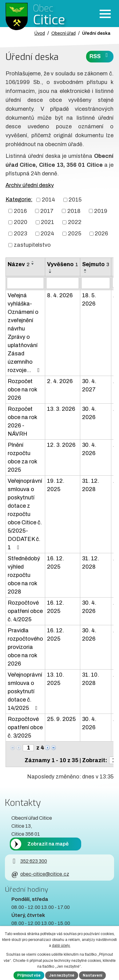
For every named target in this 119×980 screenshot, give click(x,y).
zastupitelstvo (32, 245)
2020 (21, 222)
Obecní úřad (63, 33)
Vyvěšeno (63, 264)
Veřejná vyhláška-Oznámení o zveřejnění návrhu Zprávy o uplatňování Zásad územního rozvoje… (25, 333)
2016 (20, 211)
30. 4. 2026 (89, 413)
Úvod (40, 33)
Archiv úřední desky (30, 185)
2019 (101, 211)
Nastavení (92, 975)
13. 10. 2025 (56, 679)
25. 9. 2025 (61, 719)
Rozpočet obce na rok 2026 (22, 390)
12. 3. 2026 (61, 445)
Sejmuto (96, 264)
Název (19, 264)
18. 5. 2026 (89, 300)
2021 (48, 222)
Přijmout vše (29, 975)
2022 (75, 222)
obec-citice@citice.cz (40, 874)
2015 (75, 200)
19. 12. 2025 (56, 485)
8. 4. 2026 (60, 295)
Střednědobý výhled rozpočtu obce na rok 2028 (24, 575)
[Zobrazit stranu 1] (28, 748)
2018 (74, 211)
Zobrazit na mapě (48, 844)
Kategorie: (19, 199)
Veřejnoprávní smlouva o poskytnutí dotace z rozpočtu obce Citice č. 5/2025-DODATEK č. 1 (25, 514)
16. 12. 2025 (56, 563)
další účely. (61, 946)
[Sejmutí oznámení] (96, 283)
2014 (48, 200)
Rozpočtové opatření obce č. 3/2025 (25, 727)
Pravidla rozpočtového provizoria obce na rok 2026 (25, 647)
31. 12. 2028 (91, 485)
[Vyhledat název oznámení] (25, 283)
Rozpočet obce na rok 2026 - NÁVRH (22, 421)
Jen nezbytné (62, 975)
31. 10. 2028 (91, 679)
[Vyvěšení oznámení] (63, 283)
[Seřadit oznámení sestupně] (33, 264)
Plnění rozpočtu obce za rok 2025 (22, 457)
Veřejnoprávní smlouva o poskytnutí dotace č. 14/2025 (25, 691)
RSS (100, 56)
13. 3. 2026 (61, 409)
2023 (20, 234)
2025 (75, 234)
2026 (101, 234)
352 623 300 (29, 861)
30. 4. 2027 (89, 385)
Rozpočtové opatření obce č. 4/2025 (25, 611)
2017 (47, 211)
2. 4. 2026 (60, 381)
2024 (47, 234)
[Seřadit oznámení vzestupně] (33, 262)
